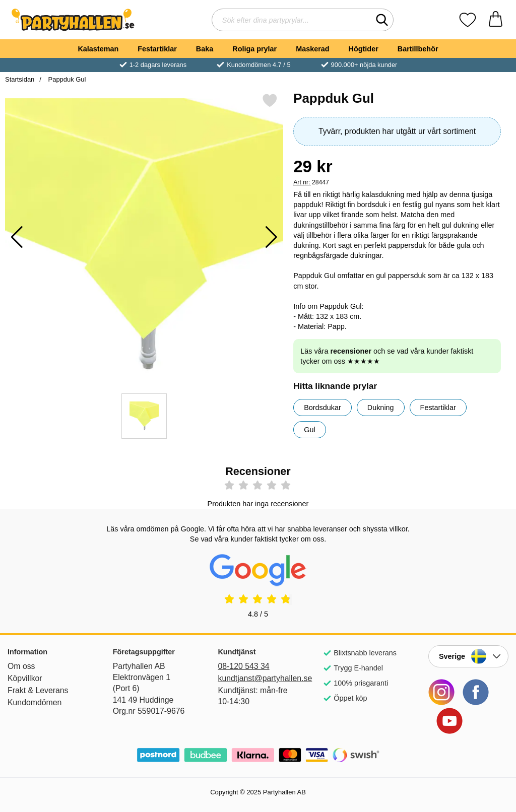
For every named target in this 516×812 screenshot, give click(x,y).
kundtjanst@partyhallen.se (258, 678)
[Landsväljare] (468, 656)
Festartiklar (157, 49)
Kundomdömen (35, 702)
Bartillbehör (418, 49)
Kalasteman (98, 49)
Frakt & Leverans (38, 690)
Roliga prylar (254, 49)
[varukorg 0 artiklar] (496, 20)
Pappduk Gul (66, 79)
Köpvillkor (25, 678)
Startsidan (20, 79)
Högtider (364, 49)
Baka (205, 49)
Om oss (21, 666)
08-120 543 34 (243, 666)
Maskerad (312, 49)
